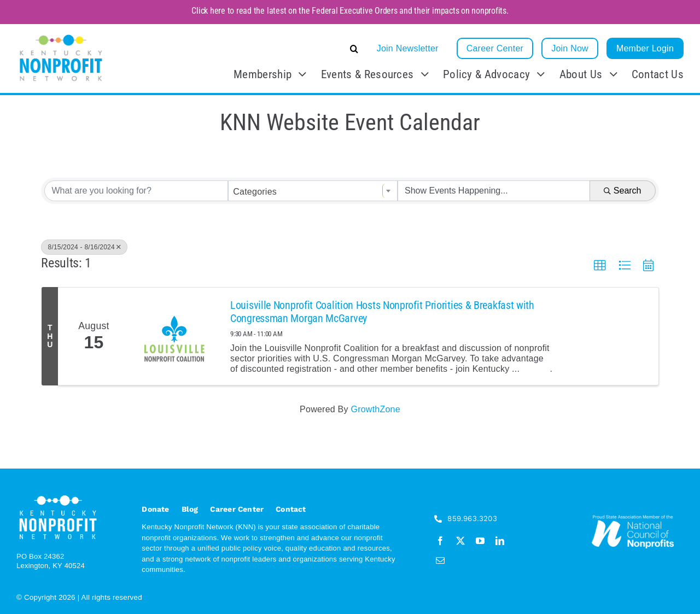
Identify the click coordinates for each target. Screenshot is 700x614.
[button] (272, 49)
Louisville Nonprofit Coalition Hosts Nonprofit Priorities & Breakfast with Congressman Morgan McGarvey (382, 312)
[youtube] (480, 541)
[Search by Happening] (494, 191)
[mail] (440, 560)
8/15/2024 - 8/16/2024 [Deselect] (84, 247)
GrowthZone (375, 409)
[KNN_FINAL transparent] (61, 36)
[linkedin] (500, 541)
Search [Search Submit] (623, 191)
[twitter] (460, 541)
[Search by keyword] (136, 191)
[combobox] (313, 191)
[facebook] (440, 541)
